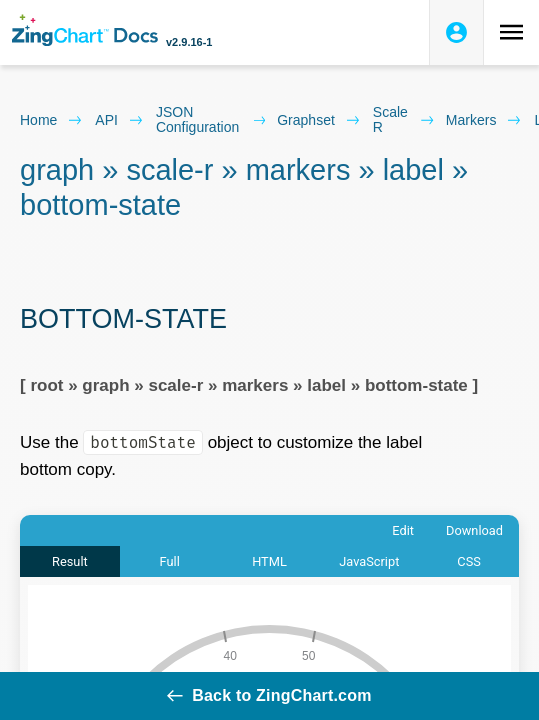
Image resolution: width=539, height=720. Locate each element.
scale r (403, 120)
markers (484, 120)
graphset (319, 120)
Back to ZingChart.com (269, 695)
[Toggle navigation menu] (511, 32)
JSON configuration (210, 120)
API (119, 120)
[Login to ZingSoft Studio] (456, 32)
